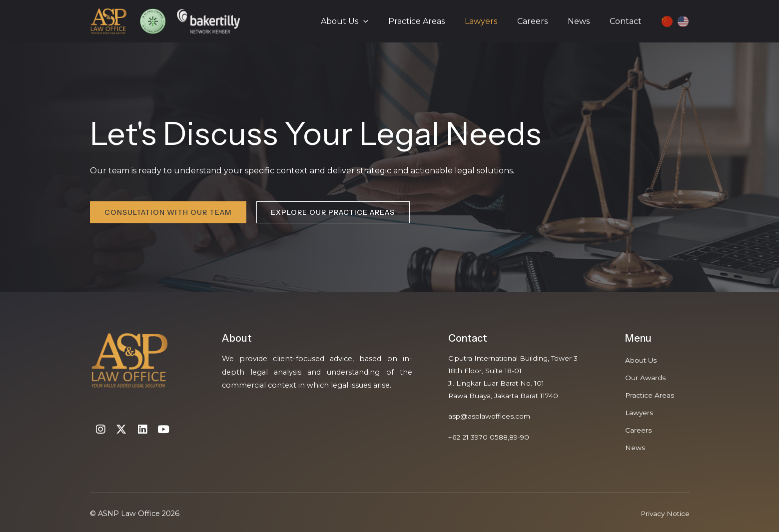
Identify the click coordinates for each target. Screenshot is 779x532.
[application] (385, 21)
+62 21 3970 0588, (481, 441)
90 (532, 441)
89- (520, 441)
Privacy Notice (664, 514)
